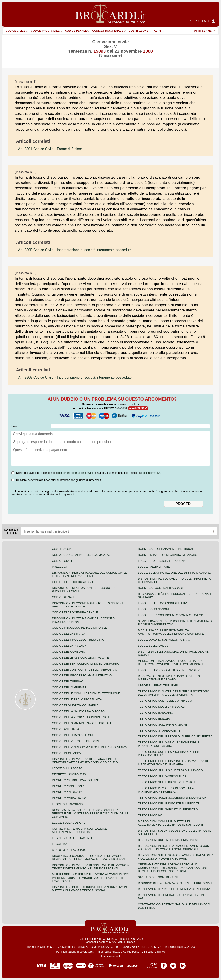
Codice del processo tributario (78, 640)
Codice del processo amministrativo (82, 675)
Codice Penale (76, 31)
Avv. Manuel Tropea (124, 942)
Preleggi (59, 567)
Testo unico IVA (150, 815)
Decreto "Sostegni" (68, 786)
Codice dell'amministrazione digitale (82, 723)
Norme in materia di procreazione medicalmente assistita (80, 830)
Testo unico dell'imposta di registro (168, 809)
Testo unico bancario (155, 713)
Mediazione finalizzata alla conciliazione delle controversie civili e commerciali (171, 663)
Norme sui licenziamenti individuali (166, 549)
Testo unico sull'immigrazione (163, 725)
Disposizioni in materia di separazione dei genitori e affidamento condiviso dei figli (86, 761)
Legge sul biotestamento (73, 838)
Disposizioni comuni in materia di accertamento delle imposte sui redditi (170, 823)
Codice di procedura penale (75, 612)
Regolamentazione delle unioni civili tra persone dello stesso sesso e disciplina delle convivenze (90, 813)
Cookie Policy (131, 952)
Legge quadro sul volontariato (164, 640)
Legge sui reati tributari (158, 685)
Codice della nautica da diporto (78, 711)
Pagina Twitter (173, 964)
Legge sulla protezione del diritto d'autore (174, 573)
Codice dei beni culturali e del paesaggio (86, 664)
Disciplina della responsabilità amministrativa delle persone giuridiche (171, 632)
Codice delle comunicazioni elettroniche (86, 693)
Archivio (160, 952)
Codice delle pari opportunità (77, 699)
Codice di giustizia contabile (75, 705)
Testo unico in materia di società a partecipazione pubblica (166, 790)
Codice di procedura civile (74, 582)
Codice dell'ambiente (69, 687)
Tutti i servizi (202, 31)
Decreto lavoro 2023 (69, 774)
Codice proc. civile (45, 31)
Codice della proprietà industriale (81, 717)
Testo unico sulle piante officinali (166, 782)
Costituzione (138, 31)
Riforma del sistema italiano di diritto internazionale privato (169, 678)
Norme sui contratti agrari (160, 588)
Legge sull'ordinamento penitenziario (169, 670)
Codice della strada (69, 634)
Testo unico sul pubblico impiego (165, 701)
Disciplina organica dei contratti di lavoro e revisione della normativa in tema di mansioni (89, 858)
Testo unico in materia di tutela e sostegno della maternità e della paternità (174, 693)
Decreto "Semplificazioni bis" (76, 780)
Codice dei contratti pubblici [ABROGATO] (85, 670)
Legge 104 (60, 844)
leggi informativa (151, 473)
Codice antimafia (66, 729)
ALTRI (158, 31)
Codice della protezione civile (77, 741)
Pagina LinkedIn (183, 964)
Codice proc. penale (108, 31)
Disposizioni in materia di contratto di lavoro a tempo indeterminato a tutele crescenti (90, 867)
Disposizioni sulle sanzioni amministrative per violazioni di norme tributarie (175, 857)
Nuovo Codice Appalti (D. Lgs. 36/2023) (81, 555)
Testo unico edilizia (154, 719)
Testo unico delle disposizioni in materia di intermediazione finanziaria (173, 763)
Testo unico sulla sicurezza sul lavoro (170, 770)
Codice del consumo (69, 652)
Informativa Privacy (109, 952)
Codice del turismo (68, 681)
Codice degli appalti (68, 753)
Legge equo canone (154, 609)
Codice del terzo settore (73, 735)
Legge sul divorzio (67, 804)
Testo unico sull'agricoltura (162, 776)
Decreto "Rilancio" (67, 792)
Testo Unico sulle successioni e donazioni (173, 798)
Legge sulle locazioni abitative (163, 603)
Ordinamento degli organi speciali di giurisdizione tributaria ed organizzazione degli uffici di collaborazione (173, 868)
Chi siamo (147, 952)
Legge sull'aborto (67, 768)
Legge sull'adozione (69, 823)
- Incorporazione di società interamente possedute (75, 250)
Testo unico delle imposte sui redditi (168, 803)
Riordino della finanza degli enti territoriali (175, 883)
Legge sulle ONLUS (153, 646)
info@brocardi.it (86, 952)
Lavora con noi (110, 957)
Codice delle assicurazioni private (80, 658)
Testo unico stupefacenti (159, 731)
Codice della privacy (69, 646)
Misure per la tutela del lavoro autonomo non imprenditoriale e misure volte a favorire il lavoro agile (91, 878)
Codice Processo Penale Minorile (80, 628)
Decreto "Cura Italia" (69, 798)
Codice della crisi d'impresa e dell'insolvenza (89, 747)
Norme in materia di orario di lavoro (168, 555)
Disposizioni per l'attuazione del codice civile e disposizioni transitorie (90, 574)
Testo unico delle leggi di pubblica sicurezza (175, 736)
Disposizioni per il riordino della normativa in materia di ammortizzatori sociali (89, 889)
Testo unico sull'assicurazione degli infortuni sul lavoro (168, 744)
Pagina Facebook (164, 964)
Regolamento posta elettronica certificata (174, 889)
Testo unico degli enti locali (161, 707)
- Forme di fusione (50, 149)
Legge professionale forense (163, 561)
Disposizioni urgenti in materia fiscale (169, 840)
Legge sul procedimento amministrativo (171, 615)
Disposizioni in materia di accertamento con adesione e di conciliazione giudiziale (173, 848)
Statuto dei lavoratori (71, 850)
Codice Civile (16, 31)
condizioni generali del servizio (76, 473)
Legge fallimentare (154, 567)
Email (15, 426)
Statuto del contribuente (159, 877)
